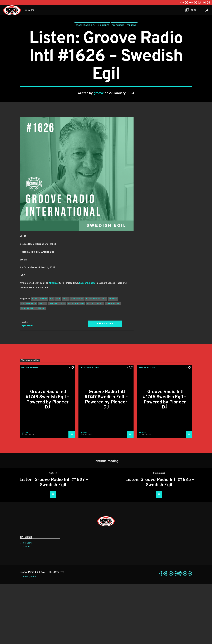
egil (65, 359)
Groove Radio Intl (85, 55)
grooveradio (28, 363)
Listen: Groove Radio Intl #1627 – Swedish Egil (54, 542)
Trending (131, 55)
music (90, 363)
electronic (77, 359)
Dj (51, 359)
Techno (40, 368)
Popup (191, 10)
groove (99, 123)
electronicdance (96, 359)
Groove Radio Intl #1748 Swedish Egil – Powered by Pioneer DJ (47, 459)
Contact (27, 606)
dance (44, 359)
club (35, 359)
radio (100, 363)
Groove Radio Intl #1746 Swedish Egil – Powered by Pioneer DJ (165, 459)
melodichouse (76, 363)
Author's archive (105, 383)
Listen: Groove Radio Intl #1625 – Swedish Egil (160, 542)
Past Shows (118, 55)
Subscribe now (87, 343)
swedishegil (113, 363)
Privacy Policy (29, 636)
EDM (58, 359)
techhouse (27, 368)
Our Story (27, 603)
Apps (31, 10)
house (42, 363)
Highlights (103, 55)
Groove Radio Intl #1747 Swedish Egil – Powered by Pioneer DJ (106, 459)
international (57, 363)
